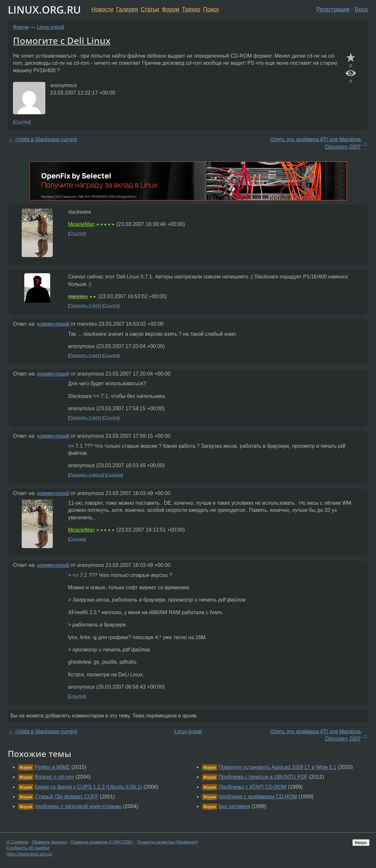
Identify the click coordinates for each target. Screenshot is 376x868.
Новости (102, 9)
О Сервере (17, 842)
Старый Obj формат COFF (67, 797)
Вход (361, 9)
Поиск (211, 9)
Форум (171, 9)
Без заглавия (234, 806)
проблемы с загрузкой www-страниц (78, 806)
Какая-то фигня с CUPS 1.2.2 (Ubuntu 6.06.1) (88, 787)
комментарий (53, 324)
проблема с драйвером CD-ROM (258, 797)
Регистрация (333, 9)
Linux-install (51, 27)
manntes (78, 296)
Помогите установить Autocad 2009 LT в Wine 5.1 (278, 767)
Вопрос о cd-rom (54, 777)
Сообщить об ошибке (28, 848)
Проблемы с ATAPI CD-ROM (252, 787)
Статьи (150, 9)
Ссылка (22, 122)
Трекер (191, 9)
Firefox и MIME (52, 767)
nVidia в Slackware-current (46, 139)
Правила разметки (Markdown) (167, 842)
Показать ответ (85, 306)
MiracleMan (81, 224)
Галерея (127, 9)
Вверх (361, 843)
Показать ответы (86, 475)
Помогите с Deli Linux (62, 40)
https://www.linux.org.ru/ (29, 854)
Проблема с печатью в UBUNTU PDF (263, 777)
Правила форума (50, 842)
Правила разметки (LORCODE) (102, 842)
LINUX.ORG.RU (44, 10)
